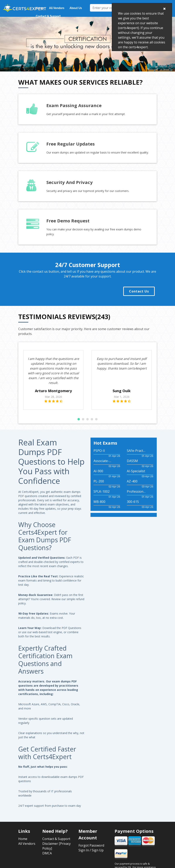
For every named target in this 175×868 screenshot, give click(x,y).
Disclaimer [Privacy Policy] (56, 846)
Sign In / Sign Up (91, 850)
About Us (76, 8)
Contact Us (139, 291)
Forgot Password (91, 845)
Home (40, 8)
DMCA (47, 853)
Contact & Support (48, 16)
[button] (79, 419)
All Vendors (57, 8)
